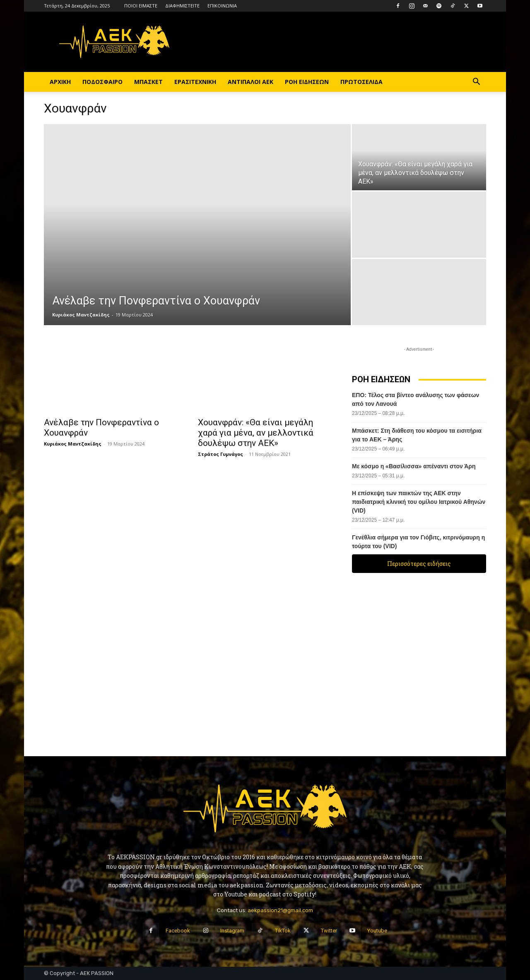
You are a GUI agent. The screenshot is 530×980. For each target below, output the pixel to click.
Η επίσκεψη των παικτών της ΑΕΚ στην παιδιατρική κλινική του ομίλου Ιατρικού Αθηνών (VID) (419, 502)
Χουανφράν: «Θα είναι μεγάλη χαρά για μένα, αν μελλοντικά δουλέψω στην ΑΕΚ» (256, 433)
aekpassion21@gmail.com (280, 910)
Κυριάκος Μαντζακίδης (81, 315)
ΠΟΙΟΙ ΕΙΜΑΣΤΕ (141, 6)
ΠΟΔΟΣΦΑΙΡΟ (102, 82)
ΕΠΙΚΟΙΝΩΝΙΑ (222, 6)
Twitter (329, 931)
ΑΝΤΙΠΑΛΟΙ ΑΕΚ (251, 82)
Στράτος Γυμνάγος (220, 454)
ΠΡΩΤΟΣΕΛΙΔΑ (361, 82)
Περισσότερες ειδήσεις (419, 564)
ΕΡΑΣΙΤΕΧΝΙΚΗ (195, 82)
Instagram (232, 931)
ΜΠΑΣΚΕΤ (148, 82)
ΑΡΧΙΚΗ (60, 82)
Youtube (377, 931)
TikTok (283, 931)
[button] (476, 83)
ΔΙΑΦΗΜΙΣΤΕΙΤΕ (182, 6)
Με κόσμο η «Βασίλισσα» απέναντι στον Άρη (414, 466)
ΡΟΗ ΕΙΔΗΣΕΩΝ (307, 82)
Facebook (178, 931)
